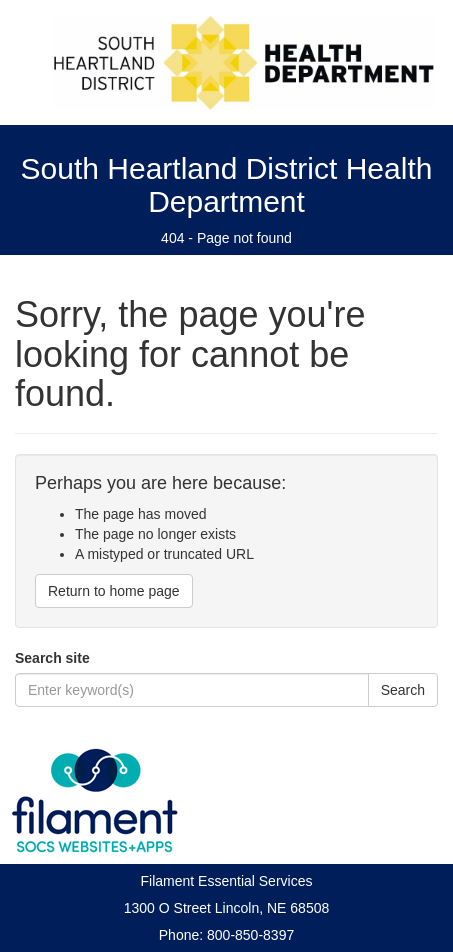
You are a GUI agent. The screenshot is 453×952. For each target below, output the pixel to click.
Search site (52, 658)
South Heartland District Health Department (227, 185)
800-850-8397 (250, 935)
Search (403, 690)
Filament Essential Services (227, 881)
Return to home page (114, 591)
